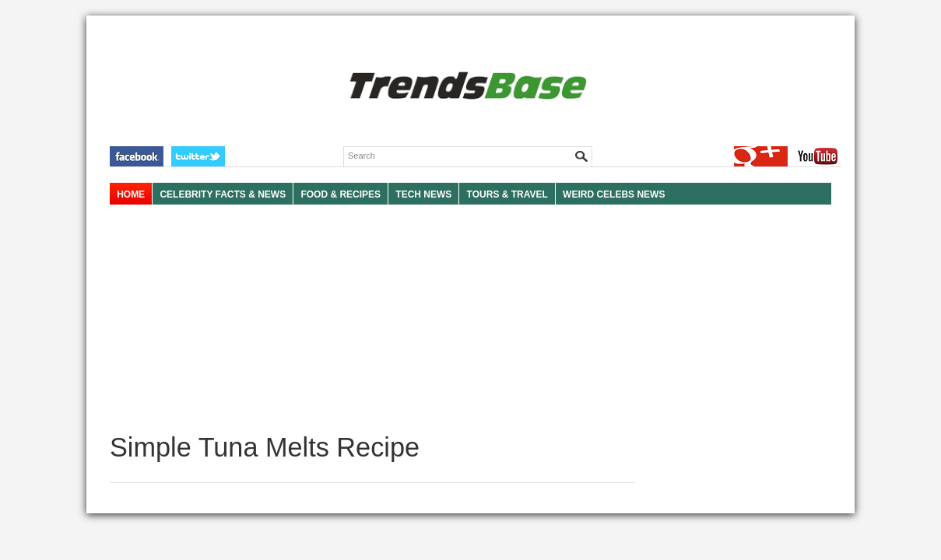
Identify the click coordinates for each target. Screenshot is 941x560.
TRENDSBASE (466, 87)
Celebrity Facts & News (223, 194)
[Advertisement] (372, 319)
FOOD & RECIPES (341, 194)
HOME (131, 194)
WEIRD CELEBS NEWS (614, 194)
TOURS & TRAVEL (507, 194)
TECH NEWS (423, 194)
